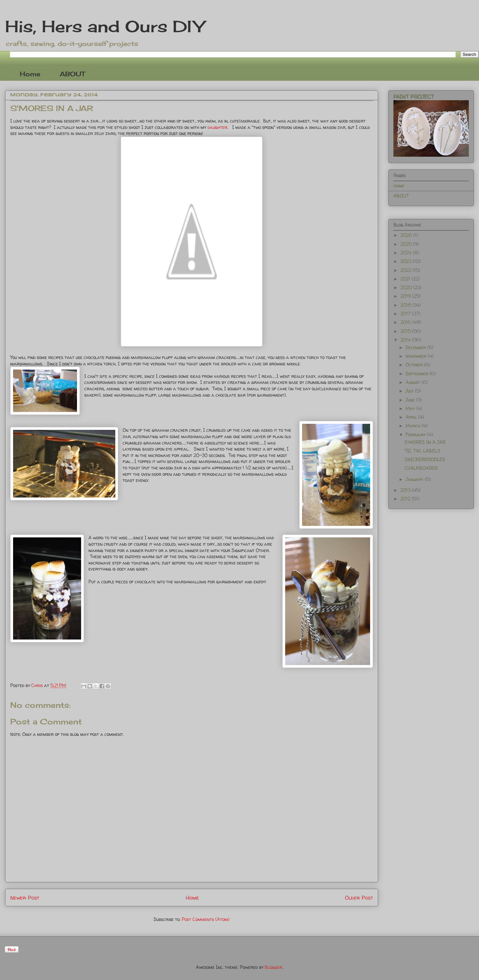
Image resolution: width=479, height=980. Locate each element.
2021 (406, 279)
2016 (406, 322)
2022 (407, 270)
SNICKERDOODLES (425, 459)
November (417, 356)
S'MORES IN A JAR (425, 442)
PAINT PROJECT (414, 97)
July (410, 391)
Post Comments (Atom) (206, 919)
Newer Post (25, 898)
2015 (406, 331)
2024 (407, 253)
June (411, 400)
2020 (407, 287)
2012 (406, 499)
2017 (406, 314)
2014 (406, 340)
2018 (406, 305)
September (418, 374)
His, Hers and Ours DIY (105, 26)
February (416, 434)
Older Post (359, 898)
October (415, 365)
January (415, 479)
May (411, 408)
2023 (407, 261)
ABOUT (72, 74)
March (414, 426)
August (414, 382)
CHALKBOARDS (421, 468)
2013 (406, 490)
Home (30, 74)
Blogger (274, 967)
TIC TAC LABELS (422, 451)
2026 (407, 235)
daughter (217, 127)
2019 (406, 296)
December (416, 347)
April (412, 417)
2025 (407, 244)
